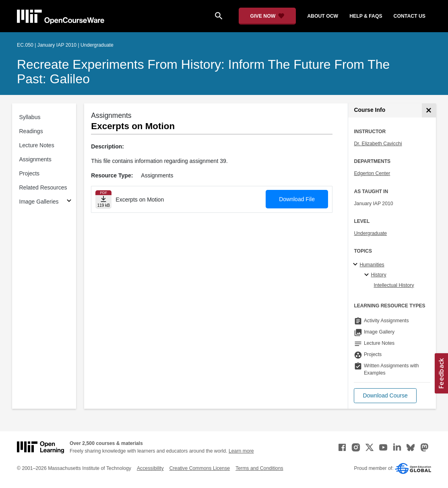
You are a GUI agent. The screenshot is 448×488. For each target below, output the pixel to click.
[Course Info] (429, 110)
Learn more (241, 451)
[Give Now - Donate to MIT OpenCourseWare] (267, 16)
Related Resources (43, 187)
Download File (297, 199)
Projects (30, 173)
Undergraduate (370, 233)
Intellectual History (394, 285)
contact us (410, 16)
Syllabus (30, 117)
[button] (385, 396)
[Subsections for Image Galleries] (69, 202)
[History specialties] (368, 275)
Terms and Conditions (259, 468)
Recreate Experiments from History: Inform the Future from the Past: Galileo (203, 72)
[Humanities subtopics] (356, 265)
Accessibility (150, 468)
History (378, 275)
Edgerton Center (372, 173)
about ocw (323, 16)
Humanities (372, 265)
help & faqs (366, 16)
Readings (31, 131)
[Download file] (103, 199)
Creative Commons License (200, 468)
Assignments (35, 159)
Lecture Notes (37, 145)
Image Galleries (39, 202)
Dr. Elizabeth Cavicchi (378, 144)
